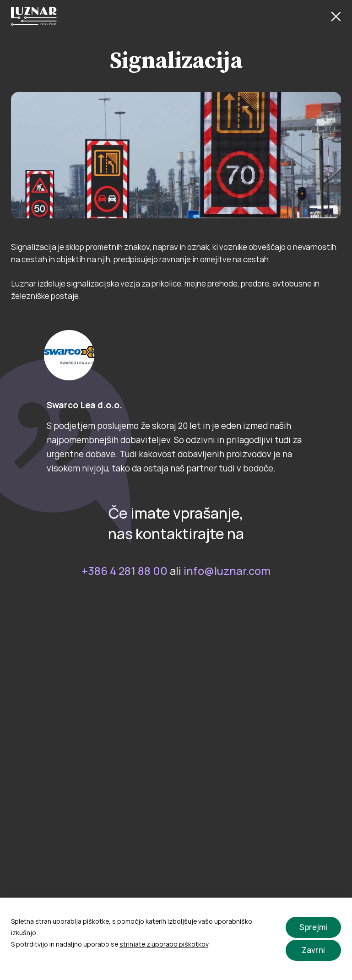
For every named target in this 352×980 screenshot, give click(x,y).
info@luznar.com (227, 571)
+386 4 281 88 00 (125, 571)
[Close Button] (336, 16)
